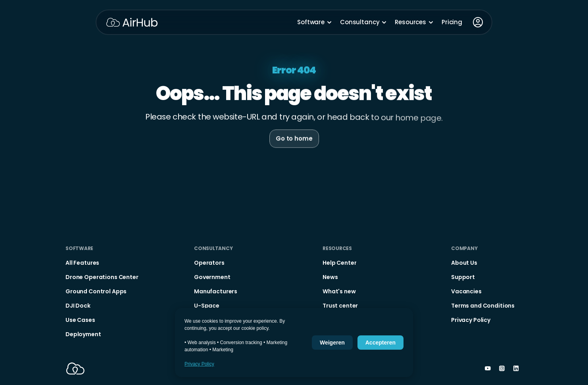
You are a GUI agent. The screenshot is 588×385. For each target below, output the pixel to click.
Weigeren (332, 343)
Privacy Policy (199, 364)
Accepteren (380, 343)
